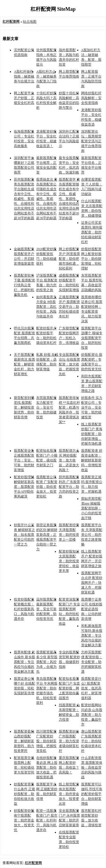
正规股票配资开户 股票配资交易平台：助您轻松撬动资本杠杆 (69, 307)
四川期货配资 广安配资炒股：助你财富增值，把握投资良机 (46, 741)
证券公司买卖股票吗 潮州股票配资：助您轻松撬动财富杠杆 (92, 232)
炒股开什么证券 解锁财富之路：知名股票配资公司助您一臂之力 (24, 535)
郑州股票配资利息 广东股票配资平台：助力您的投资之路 (69, 487)
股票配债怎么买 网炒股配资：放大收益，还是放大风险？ (69, 460)
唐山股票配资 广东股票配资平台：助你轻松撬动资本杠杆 (91, 741)
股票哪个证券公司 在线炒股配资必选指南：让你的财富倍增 (92, 609)
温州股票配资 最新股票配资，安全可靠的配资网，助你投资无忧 (46, 609)
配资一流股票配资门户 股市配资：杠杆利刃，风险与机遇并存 (47, 820)
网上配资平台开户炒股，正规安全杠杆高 (24, 98)
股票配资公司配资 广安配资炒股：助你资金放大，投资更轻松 (47, 487)
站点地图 (30, 22)
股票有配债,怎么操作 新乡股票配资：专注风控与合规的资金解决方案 (24, 662)
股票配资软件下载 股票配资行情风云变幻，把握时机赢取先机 (24, 285)
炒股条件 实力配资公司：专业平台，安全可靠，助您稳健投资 (92, 407)
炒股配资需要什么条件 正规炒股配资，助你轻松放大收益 (24, 794)
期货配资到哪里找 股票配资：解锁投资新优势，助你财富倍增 (24, 407)
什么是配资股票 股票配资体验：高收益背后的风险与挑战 (92, 767)
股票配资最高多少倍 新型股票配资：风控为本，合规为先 (47, 662)
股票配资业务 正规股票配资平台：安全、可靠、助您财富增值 (24, 460)
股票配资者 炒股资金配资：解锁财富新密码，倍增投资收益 (92, 460)
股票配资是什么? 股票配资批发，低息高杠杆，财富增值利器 (91, 688)
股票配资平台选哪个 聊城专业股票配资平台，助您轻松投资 (92, 338)
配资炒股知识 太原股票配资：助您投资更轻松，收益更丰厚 (69, 561)
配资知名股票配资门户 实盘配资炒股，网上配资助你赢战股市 (69, 688)
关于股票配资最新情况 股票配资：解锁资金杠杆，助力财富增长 (24, 364)
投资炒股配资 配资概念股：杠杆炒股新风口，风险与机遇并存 (24, 609)
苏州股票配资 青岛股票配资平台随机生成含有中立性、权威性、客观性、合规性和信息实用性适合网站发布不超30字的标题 (24, 199)
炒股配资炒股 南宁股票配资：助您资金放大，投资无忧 (24, 820)
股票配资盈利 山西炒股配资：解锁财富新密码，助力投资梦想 (24, 741)
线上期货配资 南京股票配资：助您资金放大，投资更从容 (69, 794)
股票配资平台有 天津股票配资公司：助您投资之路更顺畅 (92, 535)
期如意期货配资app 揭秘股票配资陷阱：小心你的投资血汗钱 (91, 508)
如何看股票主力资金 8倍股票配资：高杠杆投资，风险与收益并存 (46, 307)
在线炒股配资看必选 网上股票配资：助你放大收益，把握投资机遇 (47, 767)
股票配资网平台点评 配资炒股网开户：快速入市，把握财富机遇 (92, 583)
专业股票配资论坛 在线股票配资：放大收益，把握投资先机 (69, 364)
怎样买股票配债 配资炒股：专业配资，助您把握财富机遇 (92, 662)
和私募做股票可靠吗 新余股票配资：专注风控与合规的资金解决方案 (92, 635)
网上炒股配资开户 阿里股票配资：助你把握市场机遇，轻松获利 (69, 259)
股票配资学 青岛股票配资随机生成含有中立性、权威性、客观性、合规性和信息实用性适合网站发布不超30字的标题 (69, 199)
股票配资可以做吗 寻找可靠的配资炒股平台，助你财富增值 (92, 794)
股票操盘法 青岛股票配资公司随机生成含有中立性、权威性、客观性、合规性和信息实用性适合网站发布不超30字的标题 (47, 199)
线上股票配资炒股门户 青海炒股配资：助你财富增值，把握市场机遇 (92, 434)
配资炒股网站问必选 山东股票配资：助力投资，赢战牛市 (92, 715)
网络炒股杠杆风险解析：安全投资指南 (91, 98)
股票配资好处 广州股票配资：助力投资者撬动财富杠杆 (69, 741)
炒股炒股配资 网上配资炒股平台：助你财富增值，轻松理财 (91, 259)
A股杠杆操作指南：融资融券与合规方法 (24, 76)
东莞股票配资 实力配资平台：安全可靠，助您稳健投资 (46, 407)
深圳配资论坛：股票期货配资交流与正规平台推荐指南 (91, 141)
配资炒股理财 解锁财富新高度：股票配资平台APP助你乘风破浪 (24, 487)
